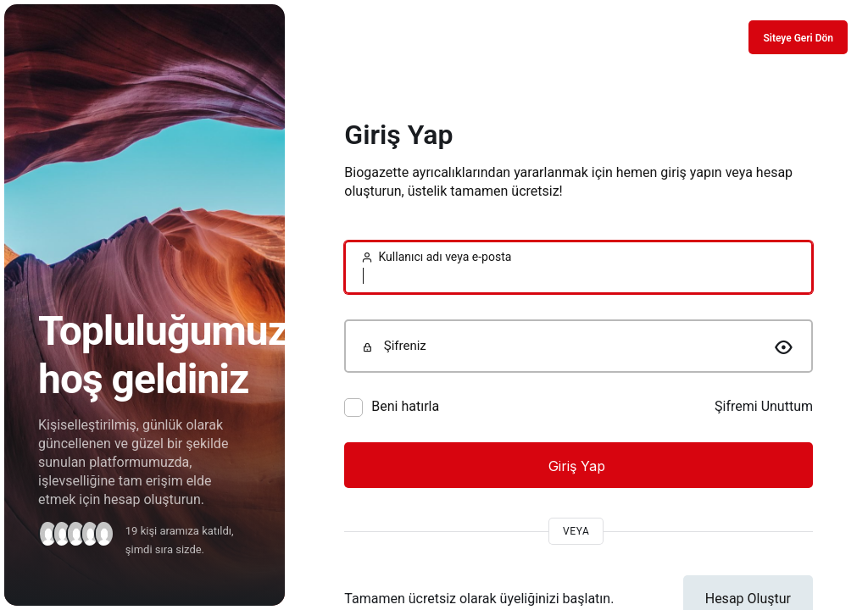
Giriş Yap (579, 466)
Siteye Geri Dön (798, 38)
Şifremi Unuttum (764, 406)
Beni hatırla (405, 406)
